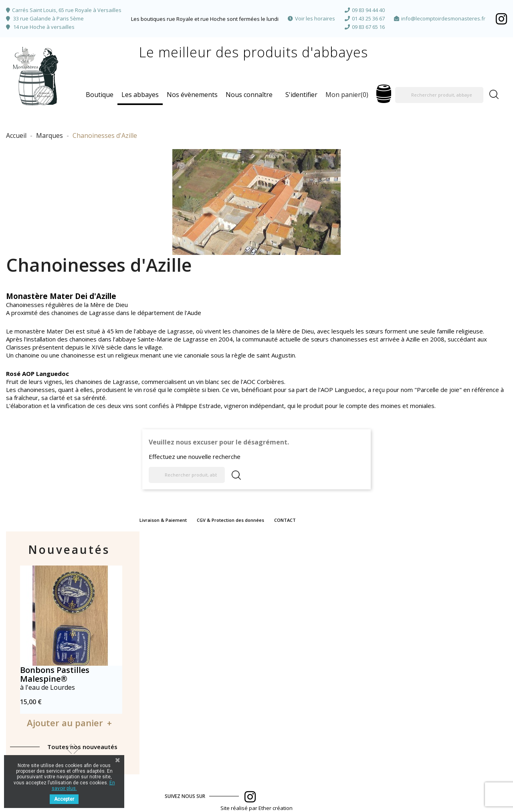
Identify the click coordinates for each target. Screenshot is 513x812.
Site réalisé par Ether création (256, 808)
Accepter (64, 799)
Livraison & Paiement (163, 520)
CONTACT (285, 520)
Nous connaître (249, 95)
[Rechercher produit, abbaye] (439, 95)
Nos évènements (192, 95)
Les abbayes (140, 95)
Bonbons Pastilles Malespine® (55, 674)
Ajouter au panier (65, 723)
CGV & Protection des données (230, 520)
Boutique (100, 95)
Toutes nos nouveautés (82, 747)
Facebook (501, 19)
